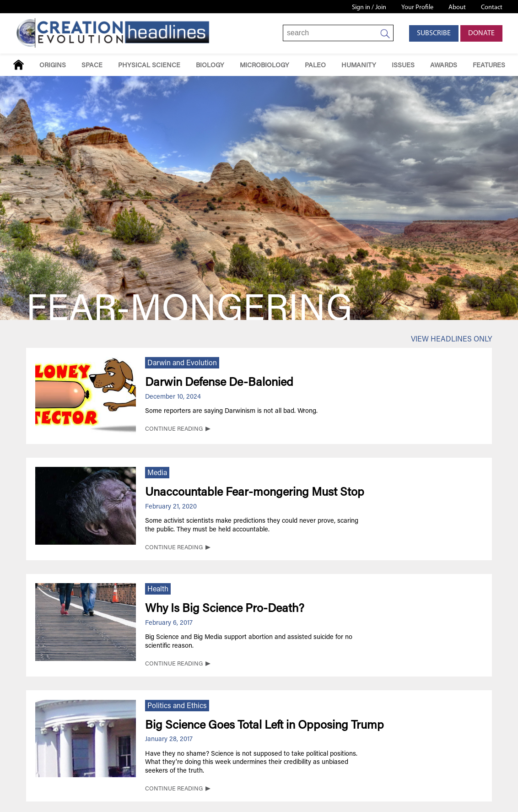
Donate (481, 33)
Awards (444, 66)
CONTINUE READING (174, 429)
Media (157, 473)
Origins (53, 66)
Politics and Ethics (177, 706)
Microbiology (264, 66)
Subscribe (434, 33)
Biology (210, 66)
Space (92, 66)
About (457, 8)
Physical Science (149, 66)
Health (158, 590)
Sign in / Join (369, 8)
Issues (403, 66)
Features (489, 66)
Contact (492, 8)
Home (19, 65)
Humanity (359, 66)
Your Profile (417, 8)
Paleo (315, 66)
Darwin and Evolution (182, 363)
